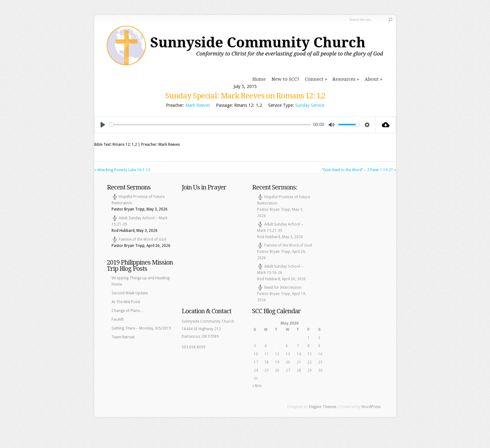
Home (259, 79)
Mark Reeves (198, 105)
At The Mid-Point (126, 302)
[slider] (210, 125)
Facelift (118, 320)
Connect (314, 79)
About (372, 79)
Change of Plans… (128, 311)
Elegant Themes (323, 407)
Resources (344, 79)
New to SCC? (285, 79)
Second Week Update (130, 293)
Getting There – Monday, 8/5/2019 (141, 328)
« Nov (257, 386)
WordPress (371, 407)
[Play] (103, 125)
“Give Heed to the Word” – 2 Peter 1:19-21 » (359, 170)
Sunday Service (310, 105)
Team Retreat (123, 337)
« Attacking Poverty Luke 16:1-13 (122, 170)
